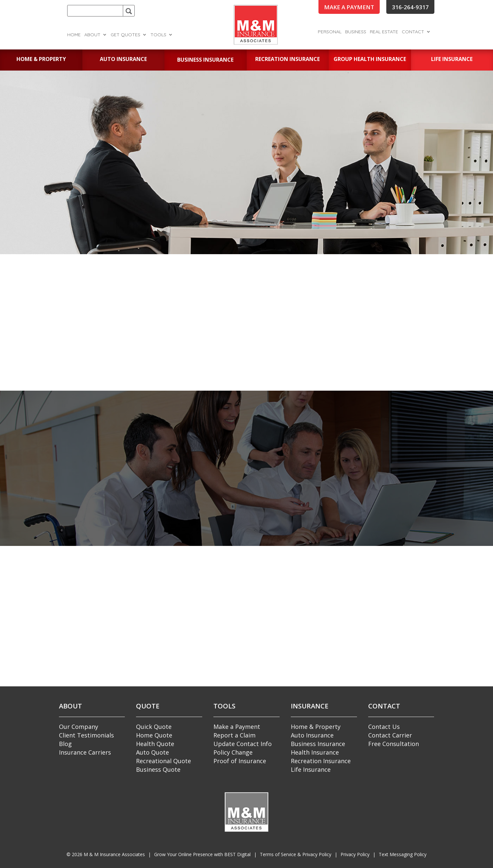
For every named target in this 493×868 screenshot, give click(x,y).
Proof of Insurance (240, 761)
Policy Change (233, 752)
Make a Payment (237, 727)
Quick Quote (154, 727)
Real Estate (384, 32)
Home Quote (154, 735)
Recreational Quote (164, 761)
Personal (330, 32)
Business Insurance (318, 744)
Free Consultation (394, 744)
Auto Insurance (312, 735)
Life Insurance (311, 769)
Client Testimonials (86, 735)
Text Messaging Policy (403, 854)
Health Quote (155, 744)
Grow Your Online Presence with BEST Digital (202, 854)
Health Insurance (315, 752)
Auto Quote (152, 752)
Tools (158, 35)
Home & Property (316, 727)
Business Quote (158, 769)
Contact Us (384, 727)
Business (356, 32)
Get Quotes (125, 35)
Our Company (79, 727)
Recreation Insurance (321, 761)
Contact (413, 32)
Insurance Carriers (85, 752)
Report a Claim (234, 735)
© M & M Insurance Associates (106, 854)
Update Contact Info (243, 744)
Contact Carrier (390, 735)
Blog (65, 744)
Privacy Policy (355, 854)
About (92, 35)
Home (74, 35)
